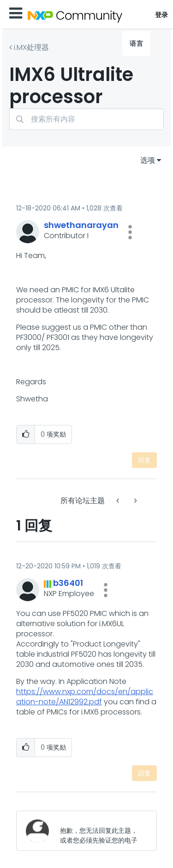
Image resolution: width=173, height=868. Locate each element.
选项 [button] (148, 160)
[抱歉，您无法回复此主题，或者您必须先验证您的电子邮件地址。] (101, 831)
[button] (130, 232)
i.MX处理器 (31, 47)
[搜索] (86, 119)
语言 (136, 43)
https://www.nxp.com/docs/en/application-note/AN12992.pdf (85, 697)
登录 (162, 15)
